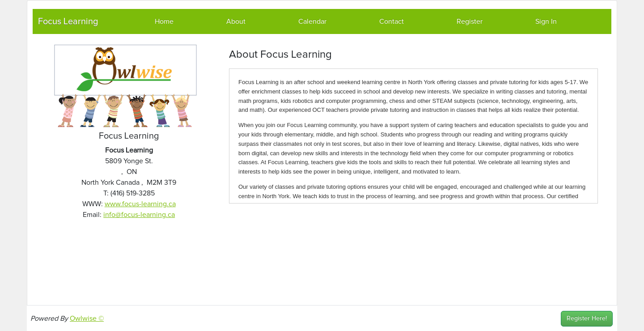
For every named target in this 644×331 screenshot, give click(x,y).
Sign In (546, 21)
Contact (392, 21)
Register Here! (587, 318)
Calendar (312, 21)
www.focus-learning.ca (140, 204)
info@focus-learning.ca (139, 215)
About (236, 21)
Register (470, 21)
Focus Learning (68, 21)
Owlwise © (87, 318)
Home (164, 21)
